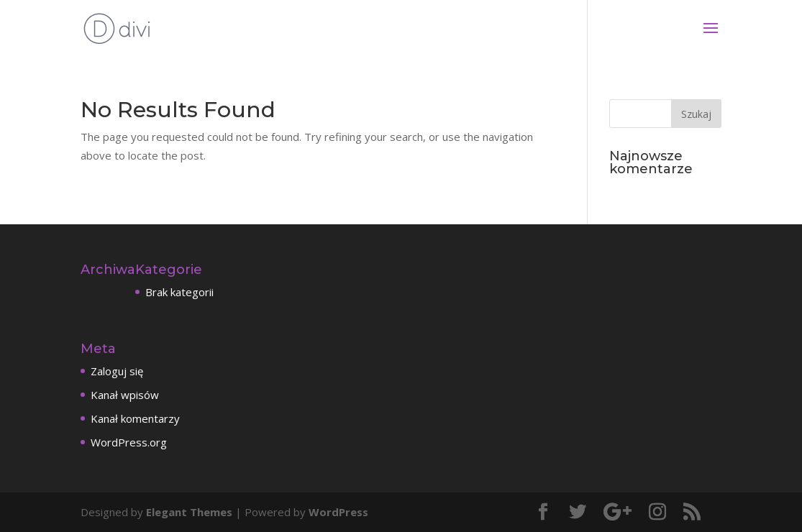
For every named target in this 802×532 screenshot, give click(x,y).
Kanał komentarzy (135, 418)
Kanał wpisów (125, 395)
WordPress (338, 512)
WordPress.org (129, 442)
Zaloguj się (117, 371)
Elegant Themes (189, 512)
